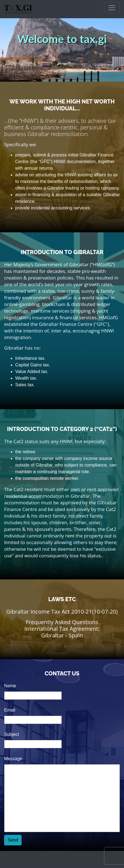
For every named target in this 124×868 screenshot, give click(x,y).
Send (13, 840)
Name (10, 686)
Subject (11, 734)
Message (13, 759)
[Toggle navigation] (112, 8)
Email (10, 710)
